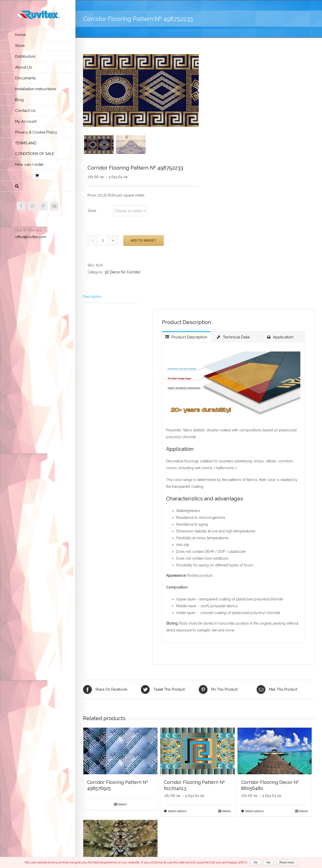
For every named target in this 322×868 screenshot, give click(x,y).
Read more (287, 862)
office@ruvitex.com (31, 237)
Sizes (92, 211)
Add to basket (144, 241)
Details (122, 805)
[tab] (111, 297)
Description (92, 297)
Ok (255, 862)
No (268, 862)
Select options (177, 812)
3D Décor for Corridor (122, 273)
